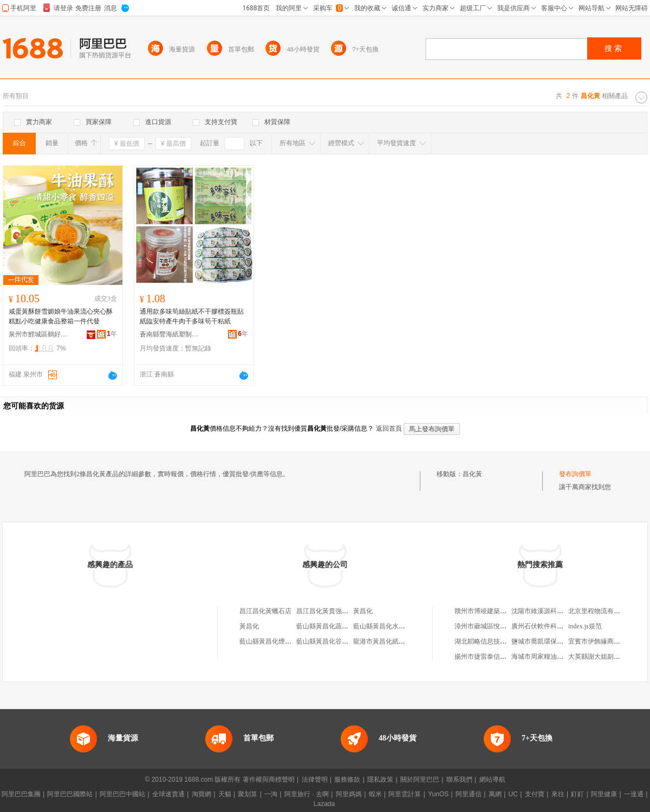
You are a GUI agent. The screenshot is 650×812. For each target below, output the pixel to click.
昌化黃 (472, 474)
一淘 (271, 794)
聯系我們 (459, 779)
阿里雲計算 (405, 794)
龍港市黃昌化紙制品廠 (386, 641)
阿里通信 (469, 794)
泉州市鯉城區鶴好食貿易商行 (38, 334)
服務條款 (347, 779)
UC (513, 794)
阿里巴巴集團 (21, 794)
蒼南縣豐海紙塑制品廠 (170, 334)
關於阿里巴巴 (420, 779)
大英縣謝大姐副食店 (597, 657)
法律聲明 (315, 779)
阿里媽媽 (349, 794)
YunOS (438, 794)
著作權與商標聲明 (269, 779)
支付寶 (535, 794)
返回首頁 (389, 428)
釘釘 (577, 794)
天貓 (225, 794)
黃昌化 (363, 611)
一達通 (634, 794)
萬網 (495, 794)
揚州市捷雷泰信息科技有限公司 (500, 657)
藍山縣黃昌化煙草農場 (272, 641)
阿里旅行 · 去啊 (307, 794)
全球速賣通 (168, 794)
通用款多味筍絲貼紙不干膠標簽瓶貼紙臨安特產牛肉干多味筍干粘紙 (192, 316)
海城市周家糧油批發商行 (547, 657)
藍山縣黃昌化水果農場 (386, 626)
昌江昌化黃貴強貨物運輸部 (335, 611)
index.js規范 (585, 626)
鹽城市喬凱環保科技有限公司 (554, 641)
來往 (558, 794)
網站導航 (492, 779)
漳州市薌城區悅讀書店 (487, 626)
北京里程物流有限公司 (601, 611)
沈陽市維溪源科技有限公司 (550, 611)
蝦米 (375, 794)
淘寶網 (201, 794)
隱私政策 (380, 779)
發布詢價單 (575, 474)
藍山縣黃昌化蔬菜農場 (329, 626)
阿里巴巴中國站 (122, 794)
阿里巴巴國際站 (70, 794)
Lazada (324, 804)
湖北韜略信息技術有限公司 (493, 641)
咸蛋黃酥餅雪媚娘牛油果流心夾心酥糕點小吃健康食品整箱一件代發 (61, 316)
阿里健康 (604, 794)
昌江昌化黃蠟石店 (265, 611)
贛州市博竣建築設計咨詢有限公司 (503, 611)
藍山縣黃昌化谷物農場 (329, 641)
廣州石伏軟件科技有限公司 (550, 626)
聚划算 (248, 794)
